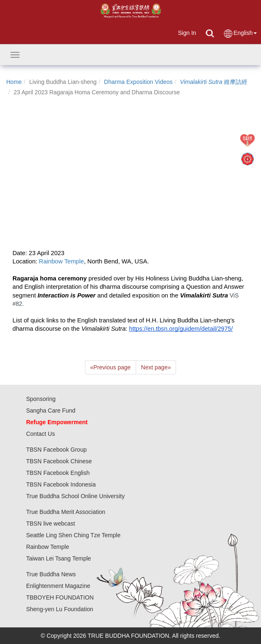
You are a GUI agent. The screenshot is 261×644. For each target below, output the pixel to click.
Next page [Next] (156, 367)
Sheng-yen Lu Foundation (60, 609)
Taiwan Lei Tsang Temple (59, 558)
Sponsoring (41, 399)
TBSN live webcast (51, 524)
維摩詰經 (214, 82)
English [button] (240, 33)
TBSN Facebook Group (57, 450)
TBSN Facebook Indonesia (61, 484)
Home (14, 82)
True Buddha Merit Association (66, 512)
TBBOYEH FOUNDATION (60, 597)
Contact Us (41, 434)
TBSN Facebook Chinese (59, 461)
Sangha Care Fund (51, 410)
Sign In (187, 33)
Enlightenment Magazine (58, 586)
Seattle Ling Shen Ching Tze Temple (73, 535)
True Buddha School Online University (76, 496)
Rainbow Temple (48, 547)
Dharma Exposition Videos (138, 82)
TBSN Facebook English (58, 473)
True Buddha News (51, 574)
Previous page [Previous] (111, 367)
